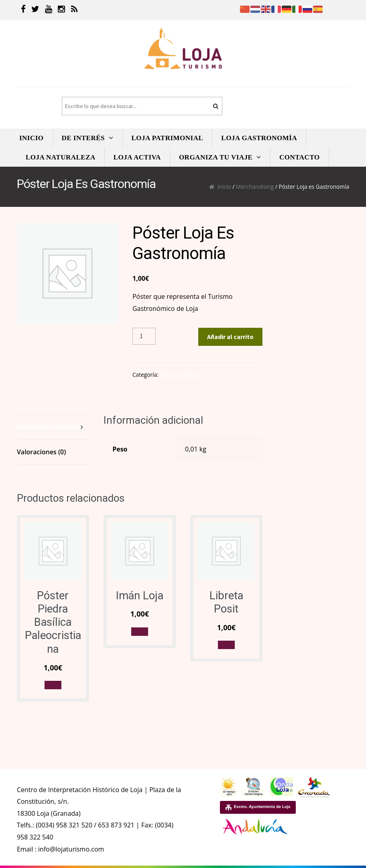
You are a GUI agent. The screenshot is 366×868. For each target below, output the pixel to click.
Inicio (224, 187)
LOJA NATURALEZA (61, 157)
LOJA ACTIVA (137, 157)
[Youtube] (49, 10)
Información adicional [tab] (51, 427)
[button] (53, 685)
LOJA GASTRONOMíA (259, 138)
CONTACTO (300, 157)
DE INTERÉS (83, 138)
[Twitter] (35, 10)
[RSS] (74, 10)
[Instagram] (61, 10)
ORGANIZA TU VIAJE (216, 157)
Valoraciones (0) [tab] (41, 452)
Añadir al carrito (230, 337)
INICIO (32, 138)
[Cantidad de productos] (144, 336)
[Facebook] (23, 10)
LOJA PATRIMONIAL (168, 138)
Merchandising (255, 187)
